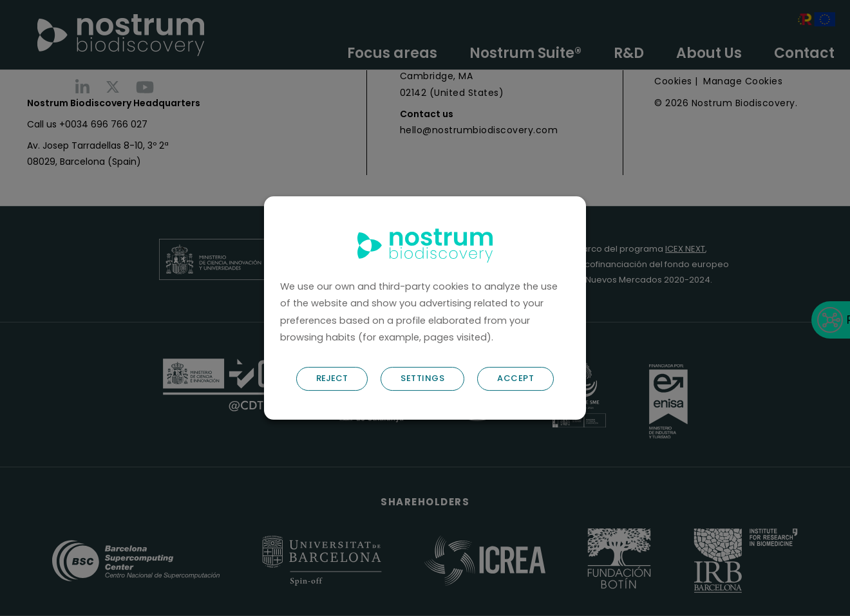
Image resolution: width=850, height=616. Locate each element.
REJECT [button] (332, 378)
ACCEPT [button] (515, 378)
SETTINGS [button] (422, 378)
